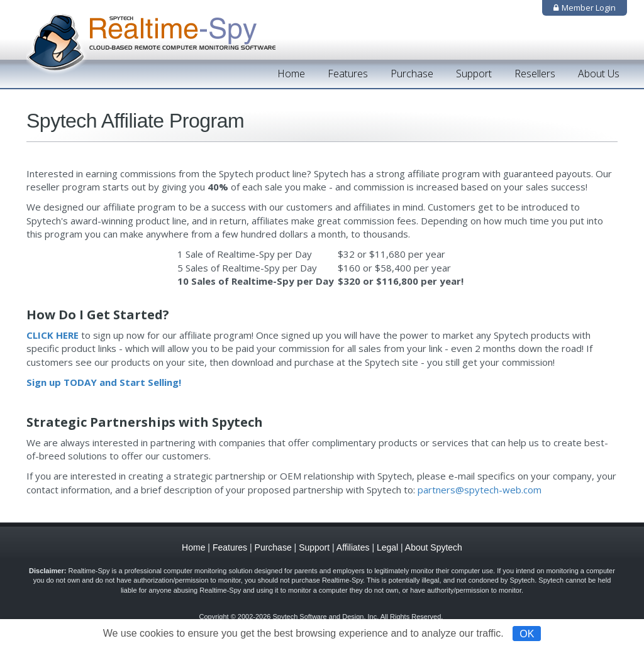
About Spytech (434, 547)
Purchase (412, 74)
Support (474, 74)
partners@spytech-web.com (480, 490)
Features (348, 74)
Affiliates (353, 547)
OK (527, 633)
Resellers (535, 74)
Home (291, 74)
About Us (599, 74)
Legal (387, 547)
